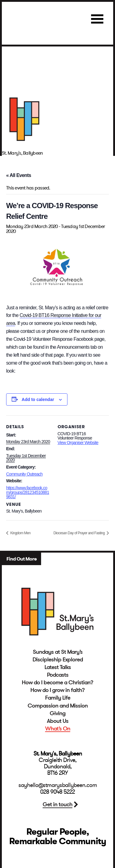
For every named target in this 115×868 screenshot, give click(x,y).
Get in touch (57, 804)
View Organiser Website (78, 443)
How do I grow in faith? (57, 690)
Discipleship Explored (58, 660)
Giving (57, 713)
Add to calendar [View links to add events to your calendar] (38, 399)
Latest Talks (58, 667)
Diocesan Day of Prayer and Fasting (79, 533)
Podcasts (58, 675)
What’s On (58, 729)
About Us (58, 721)
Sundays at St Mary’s (58, 652)
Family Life (58, 698)
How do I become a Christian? (57, 682)
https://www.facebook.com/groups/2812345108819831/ (28, 492)
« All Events (19, 175)
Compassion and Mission (58, 706)
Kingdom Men (20, 533)
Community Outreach (24, 474)
